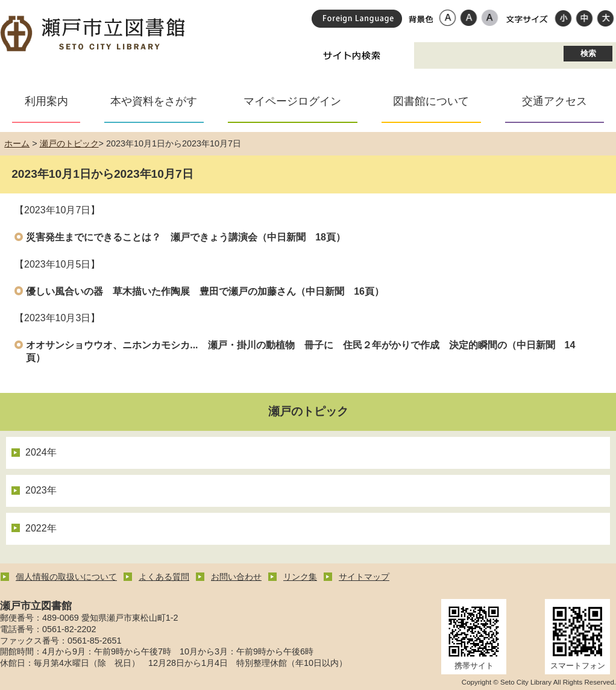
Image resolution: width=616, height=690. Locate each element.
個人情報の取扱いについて (66, 577)
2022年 (41, 528)
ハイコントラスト (469, 17)
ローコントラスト (490, 17)
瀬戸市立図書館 (93, 34)
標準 (584, 17)
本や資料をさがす (154, 101)
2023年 (41, 490)
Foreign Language (357, 19)
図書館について (431, 101)
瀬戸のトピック (69, 143)
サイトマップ (364, 577)
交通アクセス (555, 101)
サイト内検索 (352, 55)
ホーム (17, 143)
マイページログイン (292, 101)
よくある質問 (164, 577)
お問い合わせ (236, 577)
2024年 (41, 452)
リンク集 (300, 577)
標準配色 (448, 17)
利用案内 (46, 101)
